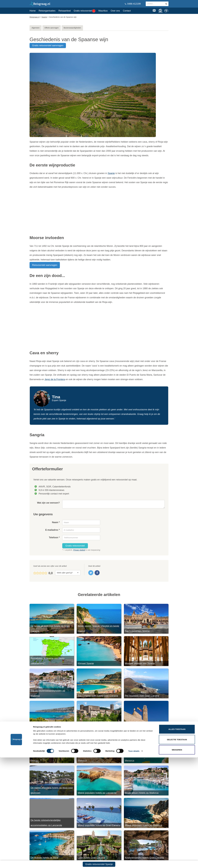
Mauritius (103, 11)
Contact (127, 11)
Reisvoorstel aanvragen (45, 265)
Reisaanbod (65, 11)
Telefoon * (54, 537)
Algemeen (36, 28)
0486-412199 (133, 4)
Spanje (111, 173)
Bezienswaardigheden (72, 28)
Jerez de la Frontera (55, 379)
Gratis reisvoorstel (84, 11)
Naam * (56, 522)
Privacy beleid (79, 550)
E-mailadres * (53, 530)
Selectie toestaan (177, 850)
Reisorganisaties (47, 11)
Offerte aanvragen (52, 28)
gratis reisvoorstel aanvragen (48, 45)
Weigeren (177, 860)
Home (33, 11)
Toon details (134, 861)
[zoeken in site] (166, 4)
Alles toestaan (177, 840)
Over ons (115, 11)
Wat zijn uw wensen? (48, 503)
